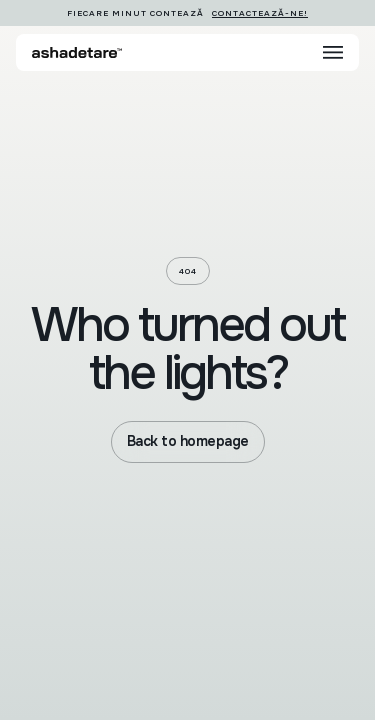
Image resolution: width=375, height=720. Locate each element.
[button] (333, 52)
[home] (77, 52)
